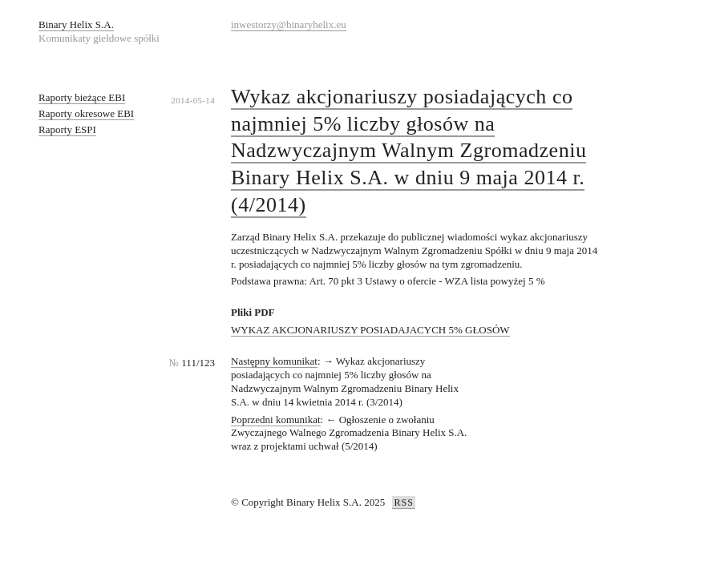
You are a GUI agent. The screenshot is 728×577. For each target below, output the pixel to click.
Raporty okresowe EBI (86, 113)
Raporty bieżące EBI (82, 97)
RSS (403, 502)
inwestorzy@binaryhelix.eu (289, 24)
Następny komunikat (274, 361)
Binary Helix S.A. (76, 24)
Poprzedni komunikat (276, 420)
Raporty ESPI (67, 129)
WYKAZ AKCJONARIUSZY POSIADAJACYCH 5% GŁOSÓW (370, 330)
